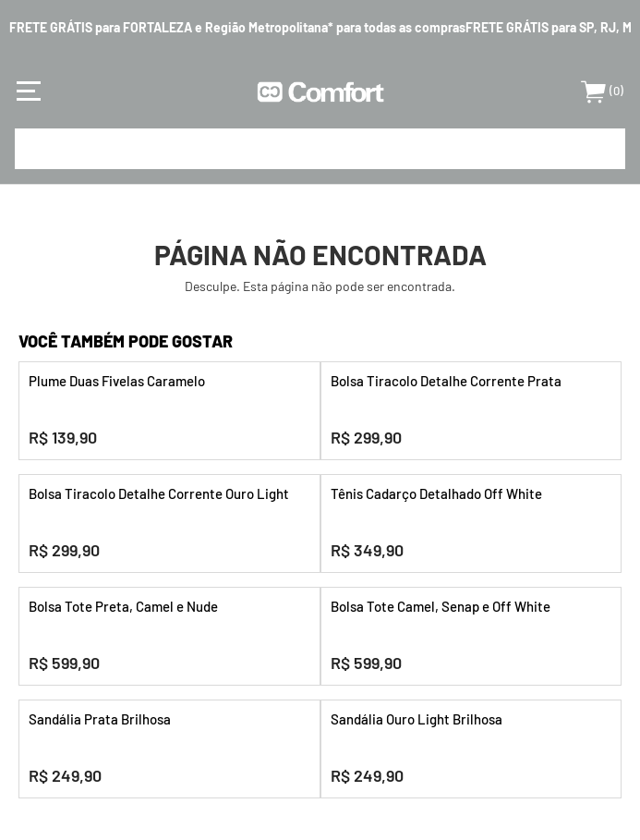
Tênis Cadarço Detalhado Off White (436, 493)
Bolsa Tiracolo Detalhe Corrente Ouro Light (159, 493)
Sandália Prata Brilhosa (100, 719)
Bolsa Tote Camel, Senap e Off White (441, 606)
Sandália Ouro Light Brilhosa (417, 719)
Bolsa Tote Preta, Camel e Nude (123, 606)
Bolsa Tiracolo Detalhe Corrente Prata (446, 381)
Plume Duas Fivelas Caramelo (117, 381)
